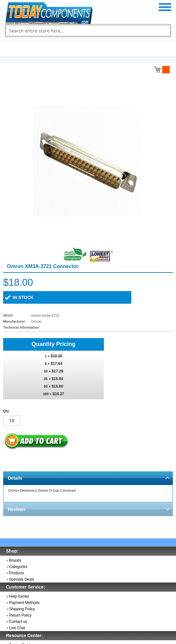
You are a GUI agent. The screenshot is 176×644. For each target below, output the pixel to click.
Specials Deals (22, 579)
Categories (18, 567)
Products (17, 573)
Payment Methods (24, 603)
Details (15, 478)
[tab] (88, 478)
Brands (15, 560)
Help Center (19, 596)
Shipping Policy (22, 609)
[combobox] (88, 31)
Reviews (17, 509)
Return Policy (20, 615)
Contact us (18, 622)
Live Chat (17, 628)
